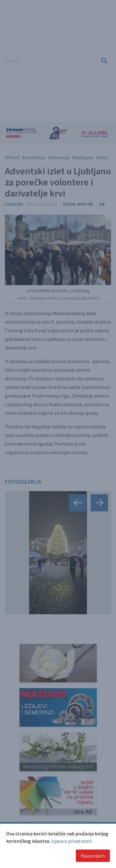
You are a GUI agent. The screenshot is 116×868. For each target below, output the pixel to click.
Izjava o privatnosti (71, 841)
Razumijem (93, 856)
